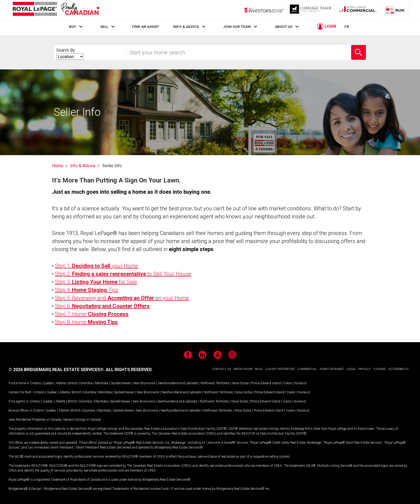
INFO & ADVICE (186, 27)
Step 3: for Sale (96, 282)
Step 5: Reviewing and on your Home (122, 298)
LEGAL (351, 369)
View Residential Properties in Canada (35, 420)
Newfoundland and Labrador (178, 383)
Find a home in (19, 383)
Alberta (61, 383)
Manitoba (102, 383)
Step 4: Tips (87, 290)
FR (347, 27)
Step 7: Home (92, 314)
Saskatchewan (121, 383)
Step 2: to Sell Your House (123, 274)
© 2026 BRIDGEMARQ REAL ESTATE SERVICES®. (57, 370)
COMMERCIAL (307, 369)
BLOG (259, 369)
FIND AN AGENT (146, 27)
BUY (73, 27)
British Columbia (80, 383)
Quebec (48, 383)
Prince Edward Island (266, 383)
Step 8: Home (86, 322)
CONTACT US (222, 369)
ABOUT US (284, 27)
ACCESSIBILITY (399, 369)
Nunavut (301, 383)
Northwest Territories (215, 383)
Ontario (35, 383)
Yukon (288, 383)
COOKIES (380, 369)
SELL (104, 27)
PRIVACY (365, 369)
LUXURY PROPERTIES (280, 369)
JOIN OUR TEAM (237, 27)
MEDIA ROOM (243, 369)
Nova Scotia (240, 383)
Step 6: (102, 306)
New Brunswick (145, 383)
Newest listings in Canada (82, 420)
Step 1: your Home (97, 266)
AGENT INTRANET (332, 369)
